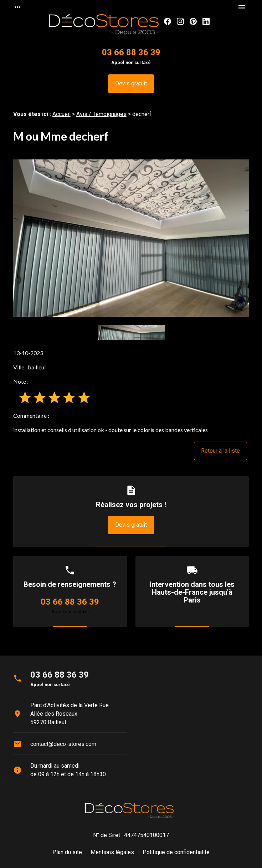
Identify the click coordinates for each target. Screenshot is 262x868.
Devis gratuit (131, 83)
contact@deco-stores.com (63, 744)
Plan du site (67, 852)
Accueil (61, 114)
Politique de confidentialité (176, 852)
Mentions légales (112, 852)
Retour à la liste (220, 451)
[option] (131, 238)
